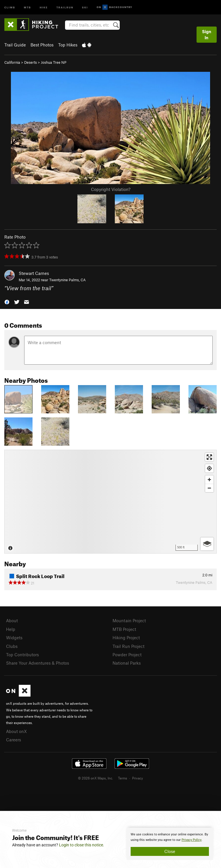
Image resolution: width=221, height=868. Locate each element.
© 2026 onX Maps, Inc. (96, 778)
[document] (170, 844)
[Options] (207, 544)
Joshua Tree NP (54, 62)
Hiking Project (126, 638)
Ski (85, 7)
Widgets (14, 638)
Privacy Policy (192, 840)
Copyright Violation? (111, 189)
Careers (14, 740)
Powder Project (127, 655)
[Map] (110, 502)
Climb (10, 7)
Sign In (207, 34)
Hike (44, 7)
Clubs (12, 646)
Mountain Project (129, 620)
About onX (16, 731)
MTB (27, 7)
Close (170, 851)
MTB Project (124, 629)
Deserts (31, 62)
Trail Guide (15, 45)
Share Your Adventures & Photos (38, 663)
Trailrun (65, 7)
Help (11, 629)
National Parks (127, 663)
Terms (123, 778)
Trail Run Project (128, 646)
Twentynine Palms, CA (67, 280)
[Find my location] (209, 468)
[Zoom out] (209, 488)
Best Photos (42, 45)
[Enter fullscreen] (209, 457)
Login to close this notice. (82, 845)
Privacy (138, 778)
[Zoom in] (209, 480)
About (12, 620)
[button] (7, 302)
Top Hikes (68, 45)
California (12, 62)
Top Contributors (22, 655)
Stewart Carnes (34, 273)
